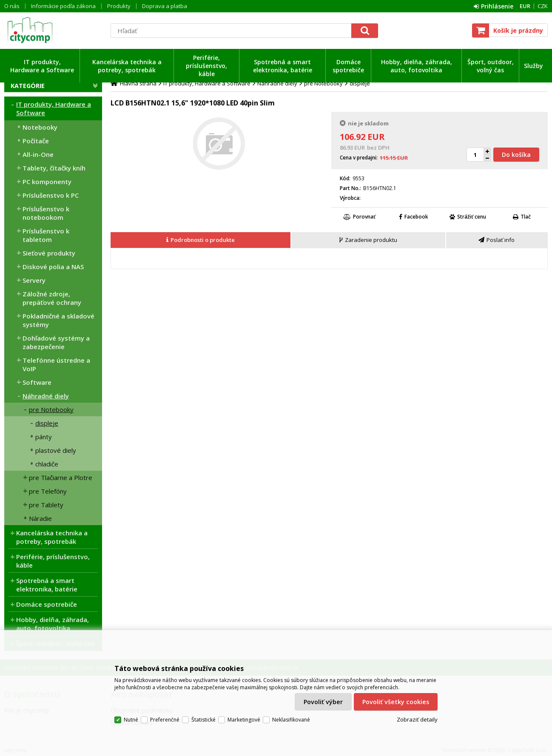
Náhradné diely (46, 396)
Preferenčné (165, 720)
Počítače (36, 141)
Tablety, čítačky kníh (54, 168)
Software (37, 382)
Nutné (131, 720)
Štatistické (203, 720)
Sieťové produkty (49, 253)
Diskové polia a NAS (53, 267)
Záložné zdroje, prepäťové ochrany (52, 298)
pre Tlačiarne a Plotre (61, 477)
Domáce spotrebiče (348, 66)
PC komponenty (47, 182)
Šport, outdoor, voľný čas (491, 66)
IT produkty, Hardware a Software (42, 66)
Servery (34, 280)
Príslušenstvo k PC (51, 195)
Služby (534, 66)
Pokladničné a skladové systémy (58, 320)
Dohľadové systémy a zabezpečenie (56, 342)
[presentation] (201, 240)
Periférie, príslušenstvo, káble (206, 66)
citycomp (53, 30)
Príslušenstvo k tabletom (46, 235)
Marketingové (244, 720)
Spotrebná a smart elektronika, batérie (283, 66)
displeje (47, 423)
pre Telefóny (48, 491)
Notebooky (40, 127)
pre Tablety (46, 505)
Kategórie (28, 86)
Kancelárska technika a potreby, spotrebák (127, 66)
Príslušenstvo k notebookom (46, 213)
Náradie (40, 518)
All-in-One (38, 154)
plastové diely (56, 450)
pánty (44, 437)
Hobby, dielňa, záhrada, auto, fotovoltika (417, 66)
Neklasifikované (291, 720)
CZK (543, 6)
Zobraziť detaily (417, 719)
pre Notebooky (51, 409)
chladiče (47, 464)
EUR (525, 6)
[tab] (201, 240)
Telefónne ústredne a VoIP (56, 364)
